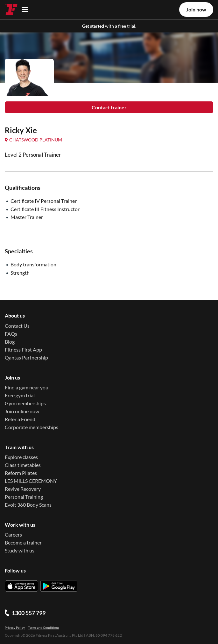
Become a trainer (23, 542)
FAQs (11, 334)
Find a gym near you (27, 387)
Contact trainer (109, 107)
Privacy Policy (15, 627)
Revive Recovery (23, 489)
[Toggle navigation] (23, 9)
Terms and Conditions (44, 627)
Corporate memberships (32, 427)
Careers (13, 534)
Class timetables (23, 465)
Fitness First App (23, 349)
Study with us (20, 550)
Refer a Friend (20, 419)
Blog (10, 342)
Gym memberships (25, 403)
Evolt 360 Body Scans (28, 505)
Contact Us (17, 326)
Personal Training (24, 497)
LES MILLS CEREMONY (31, 481)
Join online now (22, 411)
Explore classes (21, 457)
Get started (93, 26)
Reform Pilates (21, 473)
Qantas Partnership (26, 357)
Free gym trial (20, 395)
